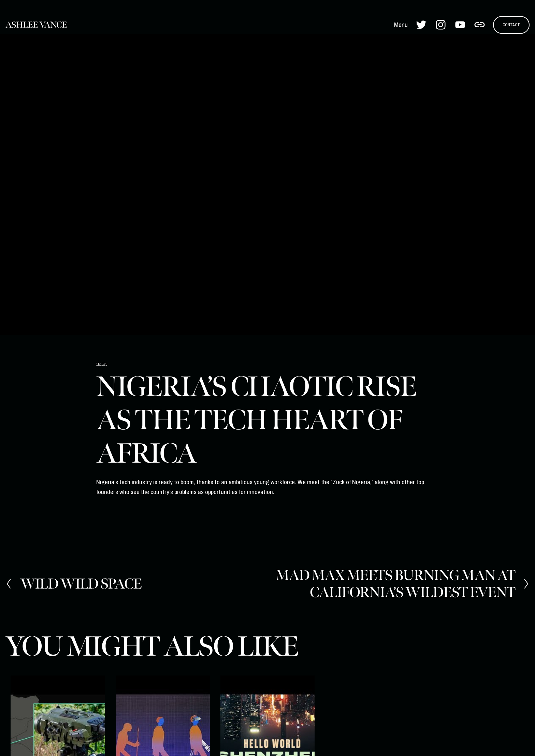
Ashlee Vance (36, 25)
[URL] (480, 25)
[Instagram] (441, 25)
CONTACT (511, 25)
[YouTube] (460, 25)
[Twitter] (421, 25)
